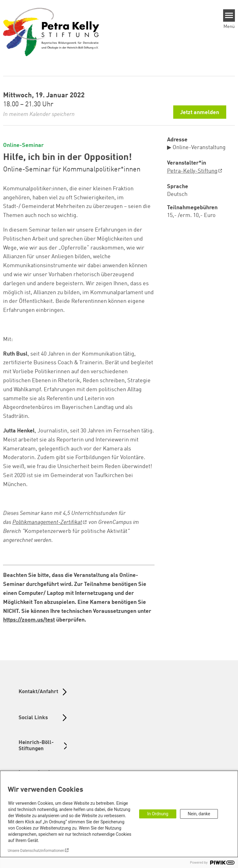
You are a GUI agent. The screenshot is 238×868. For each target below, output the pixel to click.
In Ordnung (158, 814)
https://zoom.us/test (29, 620)
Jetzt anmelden (200, 113)
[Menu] (229, 15)
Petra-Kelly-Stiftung (192, 171)
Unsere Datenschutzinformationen (36, 851)
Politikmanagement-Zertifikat (47, 522)
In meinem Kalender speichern (39, 114)
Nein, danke (199, 814)
